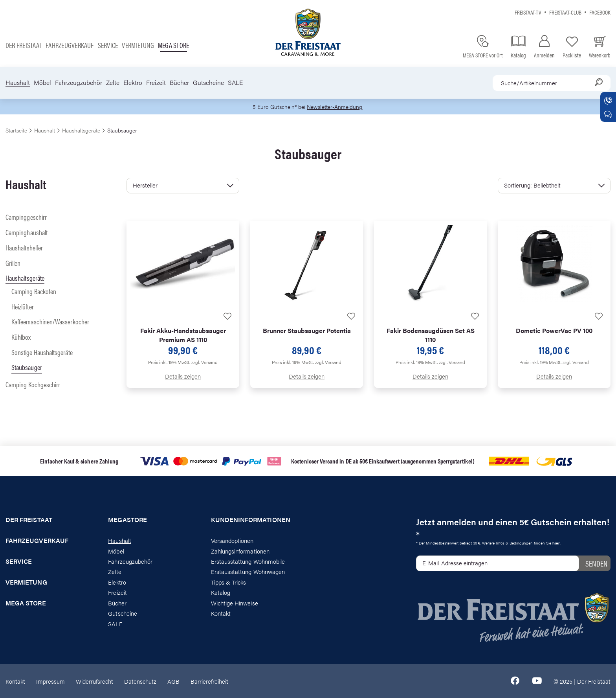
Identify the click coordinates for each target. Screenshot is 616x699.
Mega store (173, 45)
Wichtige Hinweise (235, 603)
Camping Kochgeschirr (33, 385)
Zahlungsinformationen (240, 551)
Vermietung (138, 45)
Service (108, 45)
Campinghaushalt (27, 233)
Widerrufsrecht (94, 682)
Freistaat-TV (528, 12)
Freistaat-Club (565, 12)
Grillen (13, 263)
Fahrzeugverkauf (70, 45)
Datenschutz (140, 682)
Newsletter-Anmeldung (336, 107)
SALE (235, 83)
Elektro (133, 83)
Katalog (221, 593)
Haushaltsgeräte (25, 279)
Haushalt (18, 83)
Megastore (127, 521)
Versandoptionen (232, 541)
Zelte (113, 83)
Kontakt (221, 613)
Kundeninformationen (251, 521)
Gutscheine (208, 83)
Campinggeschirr (26, 218)
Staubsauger (27, 368)
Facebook (600, 12)
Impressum (50, 682)
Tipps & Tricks (229, 582)
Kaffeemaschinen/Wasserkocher (50, 322)
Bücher (179, 83)
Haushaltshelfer (24, 248)
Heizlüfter (23, 307)
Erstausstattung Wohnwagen (248, 572)
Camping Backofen (34, 292)
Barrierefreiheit (209, 682)
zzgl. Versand (204, 363)
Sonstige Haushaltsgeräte (42, 352)
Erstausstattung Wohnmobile (248, 562)
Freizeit (156, 83)
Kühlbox (21, 337)
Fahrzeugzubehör (79, 83)
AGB (173, 682)
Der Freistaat (24, 45)
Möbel (42, 83)
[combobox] (552, 83)
